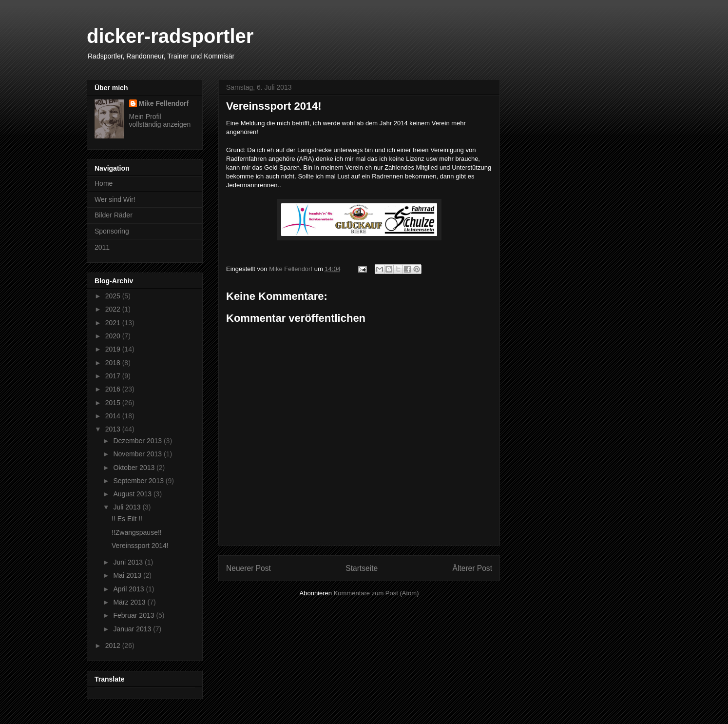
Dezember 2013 (138, 441)
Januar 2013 (133, 629)
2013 (114, 429)
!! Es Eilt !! (127, 519)
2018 (114, 363)
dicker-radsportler (170, 36)
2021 (114, 323)
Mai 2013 (128, 575)
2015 (114, 403)
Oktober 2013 (135, 468)
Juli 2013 (128, 507)
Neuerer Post (249, 568)
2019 (114, 349)
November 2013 (138, 454)
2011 (102, 247)
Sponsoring (112, 231)
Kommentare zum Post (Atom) (376, 593)
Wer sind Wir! (115, 199)
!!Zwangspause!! (137, 532)
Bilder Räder (114, 215)
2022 (114, 309)
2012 (114, 646)
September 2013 (139, 481)
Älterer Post (472, 568)
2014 (114, 416)
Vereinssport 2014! (140, 546)
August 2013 (133, 494)
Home (104, 183)
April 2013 (129, 589)
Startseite (362, 568)
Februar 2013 (134, 615)
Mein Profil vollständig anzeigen (160, 120)
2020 (114, 336)
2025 (114, 296)
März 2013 (130, 602)
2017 (114, 376)
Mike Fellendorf (164, 103)
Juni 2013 (129, 562)
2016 (114, 389)
